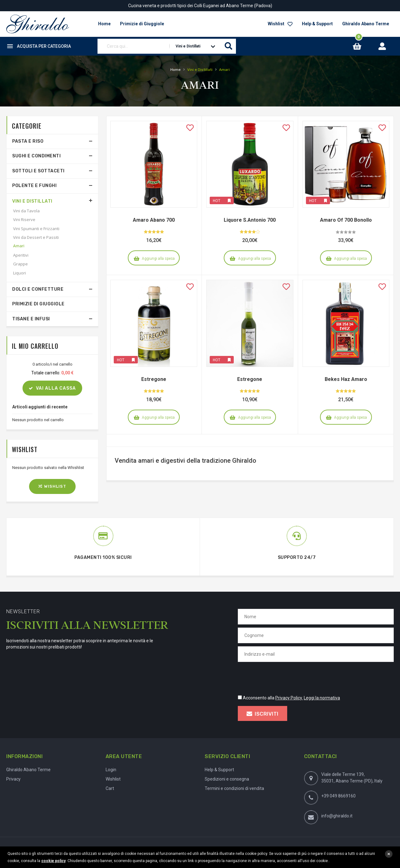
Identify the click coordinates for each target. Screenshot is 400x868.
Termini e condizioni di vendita (234, 788)
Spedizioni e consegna (227, 779)
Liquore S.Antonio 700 (250, 220)
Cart (110, 788)
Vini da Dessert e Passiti (36, 237)
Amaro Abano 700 (154, 220)
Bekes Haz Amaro (346, 379)
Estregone (154, 379)
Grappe (20, 264)
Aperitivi (21, 255)
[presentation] (285, 677)
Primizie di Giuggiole (38, 304)
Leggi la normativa (322, 698)
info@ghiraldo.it (337, 816)
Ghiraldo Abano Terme (366, 24)
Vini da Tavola (26, 211)
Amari (19, 246)
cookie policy (53, 861)
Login (111, 770)
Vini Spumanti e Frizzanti (36, 229)
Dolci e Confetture (38, 289)
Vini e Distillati (32, 201)
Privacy (13, 779)
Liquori (20, 273)
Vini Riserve (24, 219)
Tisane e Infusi (31, 319)
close (389, 854)
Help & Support (317, 24)
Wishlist (280, 24)
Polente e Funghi (34, 186)
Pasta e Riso (28, 141)
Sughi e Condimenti (36, 156)
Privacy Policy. (289, 698)
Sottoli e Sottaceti (38, 171)
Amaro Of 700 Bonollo (346, 220)
